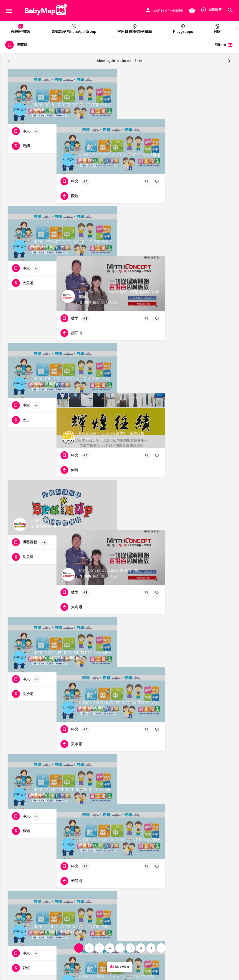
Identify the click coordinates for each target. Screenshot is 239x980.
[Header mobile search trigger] (230, 10)
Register (177, 10)
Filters (224, 45)
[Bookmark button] (109, 131)
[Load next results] (229, 61)
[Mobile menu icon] (9, 11)
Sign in (158, 10)
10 (151, 948)
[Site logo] (44, 11)
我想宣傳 (211, 10)
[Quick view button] (99, 131)
